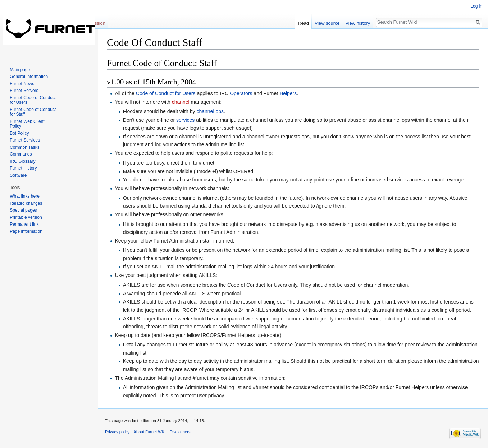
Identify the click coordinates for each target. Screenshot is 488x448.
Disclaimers (180, 432)
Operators (241, 93)
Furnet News (22, 84)
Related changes (26, 203)
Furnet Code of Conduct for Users (33, 100)
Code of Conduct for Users (166, 93)
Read (303, 23)
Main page (20, 70)
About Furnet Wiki (150, 432)
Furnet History (23, 168)
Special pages (23, 210)
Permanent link (24, 224)
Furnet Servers (24, 91)
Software (18, 175)
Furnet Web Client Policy (27, 124)
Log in (476, 6)
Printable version (26, 217)
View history (358, 23)
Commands (21, 154)
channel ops (210, 111)
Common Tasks (24, 147)
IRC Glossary (22, 161)
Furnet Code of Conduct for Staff (33, 112)
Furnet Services (25, 140)
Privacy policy (117, 432)
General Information (29, 77)
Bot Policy (19, 133)
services (185, 120)
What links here (25, 196)
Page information (26, 231)
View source (327, 23)
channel (181, 102)
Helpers (288, 93)
